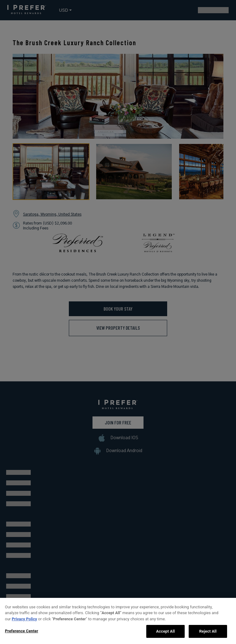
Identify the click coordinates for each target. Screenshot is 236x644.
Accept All (165, 634)
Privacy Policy (24, 621)
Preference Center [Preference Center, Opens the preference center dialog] (22, 633)
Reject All (208, 634)
